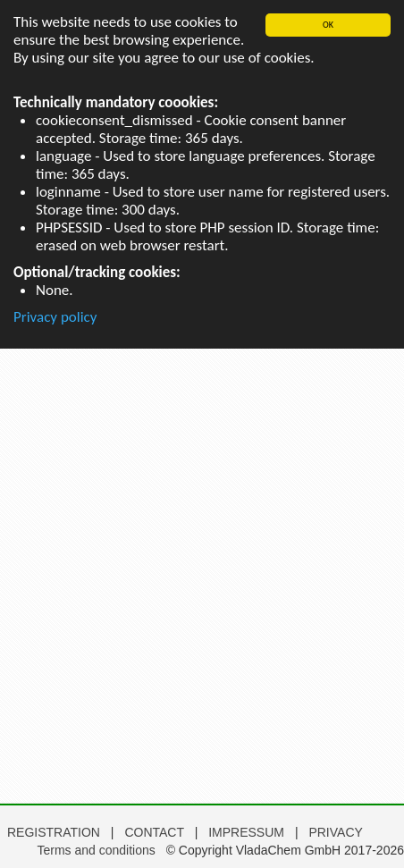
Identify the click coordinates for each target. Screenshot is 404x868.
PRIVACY (335, 832)
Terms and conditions (96, 850)
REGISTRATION (54, 832)
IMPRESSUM (248, 832)
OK (328, 25)
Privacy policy (55, 317)
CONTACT (156, 832)
